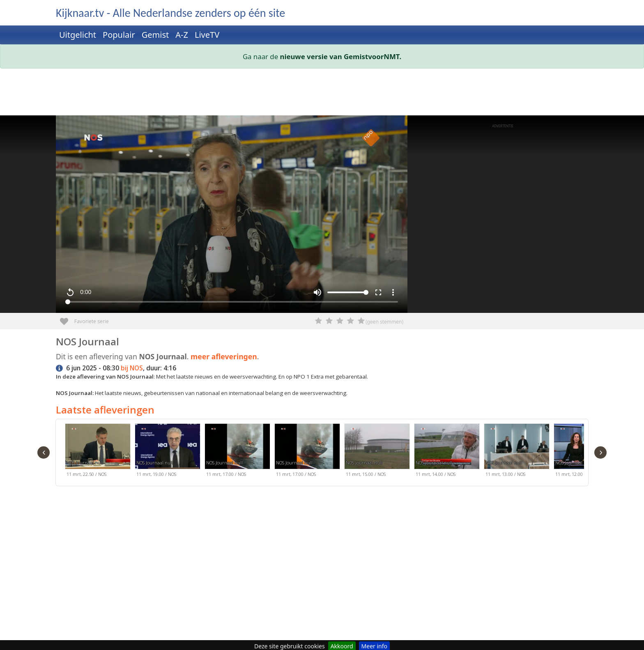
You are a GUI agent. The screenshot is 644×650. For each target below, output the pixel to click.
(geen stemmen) (384, 322)
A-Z (182, 35)
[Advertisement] (302, 94)
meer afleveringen (224, 356)
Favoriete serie (67, 318)
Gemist (155, 35)
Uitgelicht (78, 35)
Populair (119, 35)
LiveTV (207, 35)
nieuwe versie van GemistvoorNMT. (341, 56)
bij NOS (132, 368)
